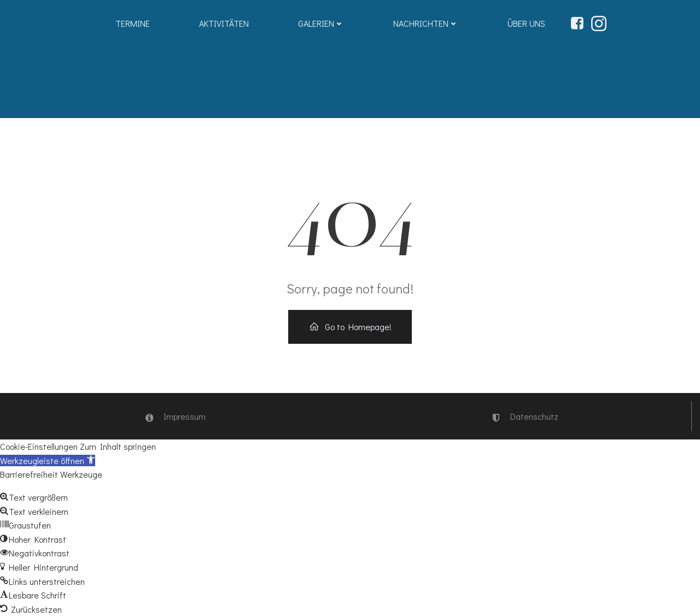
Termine (133, 23)
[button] (48, 460)
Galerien (321, 23)
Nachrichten (426, 23)
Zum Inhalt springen (118, 446)
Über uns (526, 23)
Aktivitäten (224, 23)
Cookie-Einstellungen (39, 446)
